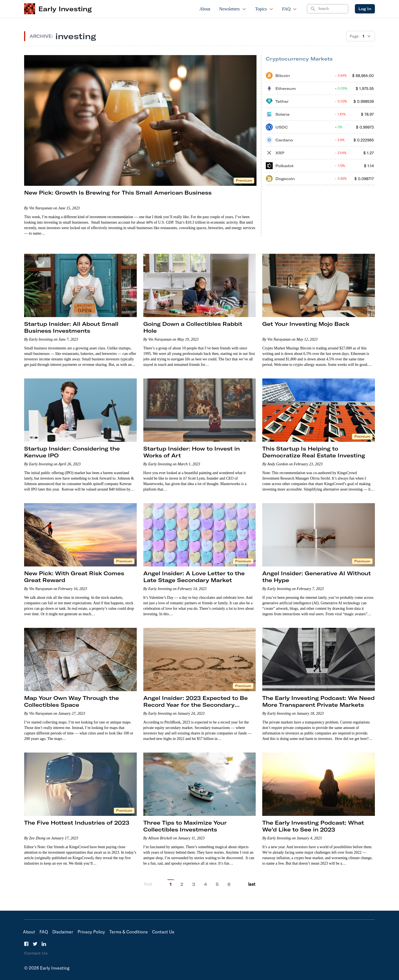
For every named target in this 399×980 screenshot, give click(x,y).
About (205, 9)
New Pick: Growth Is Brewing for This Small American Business (118, 193)
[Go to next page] (240, 884)
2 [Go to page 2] (182, 884)
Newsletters (233, 9)
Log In (365, 9)
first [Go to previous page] (148, 884)
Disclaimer (63, 932)
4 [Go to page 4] (205, 884)
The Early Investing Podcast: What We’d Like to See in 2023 (313, 826)
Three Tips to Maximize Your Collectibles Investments (185, 826)
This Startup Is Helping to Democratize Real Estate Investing (314, 452)
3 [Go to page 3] (194, 884)
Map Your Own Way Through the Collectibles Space (72, 701)
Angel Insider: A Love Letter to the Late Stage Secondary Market (194, 577)
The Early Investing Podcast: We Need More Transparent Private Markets (318, 701)
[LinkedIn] (44, 944)
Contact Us (163, 932)
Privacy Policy (91, 932)
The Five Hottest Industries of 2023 (77, 823)
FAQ (290, 9)
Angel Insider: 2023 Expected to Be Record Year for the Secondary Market (196, 705)
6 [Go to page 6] (229, 884)
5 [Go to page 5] (217, 884)
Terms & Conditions (129, 932)
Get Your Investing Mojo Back (306, 324)
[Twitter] (35, 944)
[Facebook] (26, 944)
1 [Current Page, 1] (171, 884)
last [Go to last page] (252, 884)
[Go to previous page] (160, 884)
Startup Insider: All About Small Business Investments (71, 327)
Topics (264, 9)
